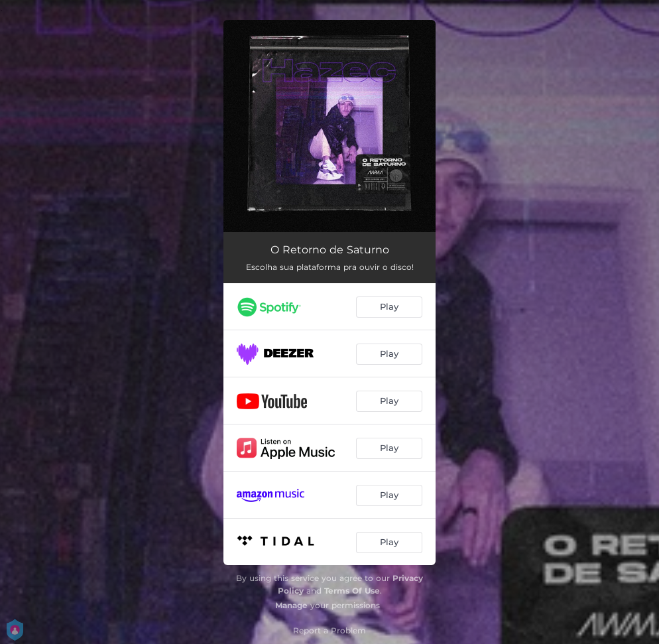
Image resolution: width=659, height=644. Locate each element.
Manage (291, 605)
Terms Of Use (352, 591)
